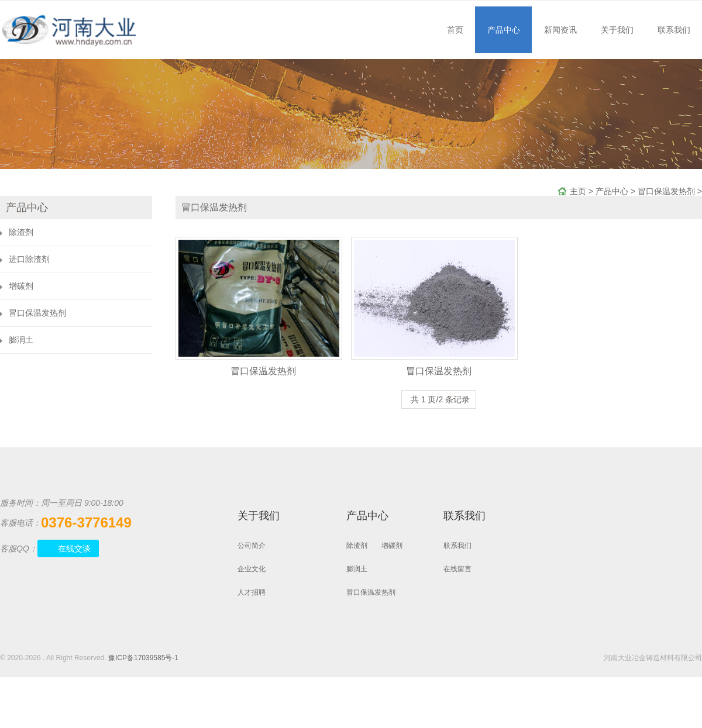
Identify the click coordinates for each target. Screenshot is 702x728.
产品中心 (504, 30)
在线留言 (457, 569)
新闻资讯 (560, 30)
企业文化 (252, 569)
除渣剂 (21, 232)
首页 (455, 30)
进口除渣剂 (29, 259)
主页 (578, 191)
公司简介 (252, 546)
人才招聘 (252, 592)
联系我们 (674, 30)
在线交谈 (74, 548)
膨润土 (21, 340)
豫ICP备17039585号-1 (143, 658)
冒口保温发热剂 (666, 191)
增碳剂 (21, 286)
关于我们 (617, 30)
